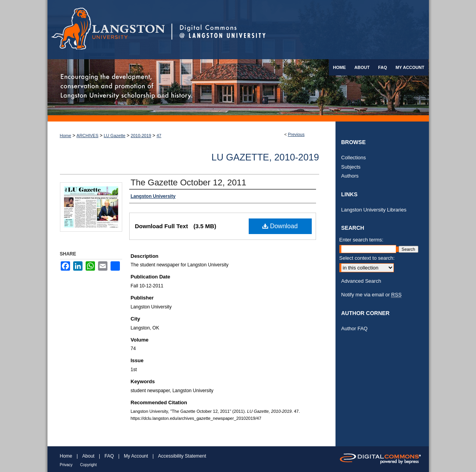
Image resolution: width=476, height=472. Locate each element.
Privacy (66, 465)
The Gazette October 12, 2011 (189, 182)
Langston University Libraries (374, 210)
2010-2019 (141, 136)
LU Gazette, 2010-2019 (265, 157)
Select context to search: (367, 258)
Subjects (351, 167)
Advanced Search (361, 281)
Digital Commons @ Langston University (300, 30)
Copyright (89, 465)
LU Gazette (115, 136)
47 (159, 136)
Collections (354, 158)
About (88, 456)
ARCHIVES (88, 136)
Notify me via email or (371, 295)
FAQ (109, 456)
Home (66, 136)
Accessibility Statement (182, 456)
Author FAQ (355, 328)
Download (280, 226)
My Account (136, 456)
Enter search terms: (361, 240)
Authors (350, 176)
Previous (296, 134)
